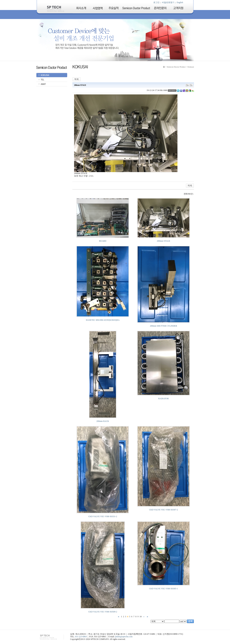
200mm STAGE (163, 241)
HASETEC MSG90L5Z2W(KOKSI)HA (103, 320)
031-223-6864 (81, 637)
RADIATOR (163, 399)
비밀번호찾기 (168, 2)
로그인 (156, 2)
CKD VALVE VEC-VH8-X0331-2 (103, 516)
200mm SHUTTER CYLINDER (163, 326)
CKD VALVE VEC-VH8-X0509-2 (103, 612)
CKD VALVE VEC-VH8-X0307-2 (164, 510)
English (180, 2)
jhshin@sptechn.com (124, 637)
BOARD (103, 241)
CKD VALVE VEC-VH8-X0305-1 (164, 589)
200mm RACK (103, 421)
